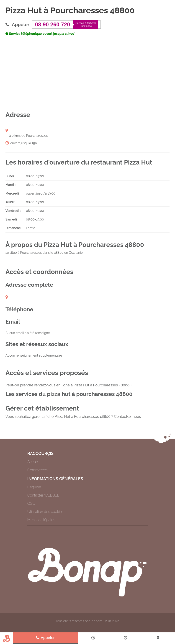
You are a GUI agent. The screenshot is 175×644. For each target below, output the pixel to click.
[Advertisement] (87, 74)
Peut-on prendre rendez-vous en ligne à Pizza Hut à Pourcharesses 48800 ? (69, 385)
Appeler (45, 638)
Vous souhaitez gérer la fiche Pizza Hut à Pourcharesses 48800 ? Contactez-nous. (73, 417)
